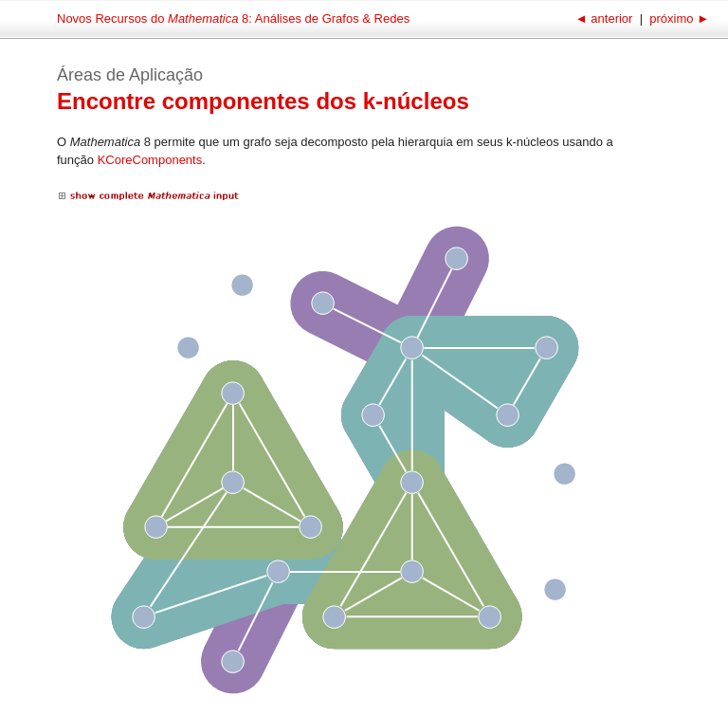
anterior (606, 18)
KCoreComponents (150, 160)
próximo (678, 18)
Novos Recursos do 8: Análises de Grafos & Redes (233, 18)
